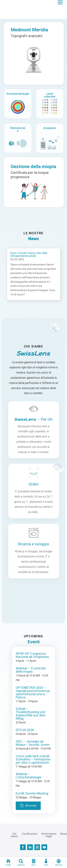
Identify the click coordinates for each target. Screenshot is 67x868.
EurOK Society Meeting (32, 793)
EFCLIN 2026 (25, 730)
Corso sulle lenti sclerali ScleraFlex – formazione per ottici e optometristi (33, 759)
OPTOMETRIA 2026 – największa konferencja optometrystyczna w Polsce (33, 692)
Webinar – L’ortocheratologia (28, 776)
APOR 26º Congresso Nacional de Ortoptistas (32, 655)
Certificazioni (30, 834)
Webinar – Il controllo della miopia (31, 670)
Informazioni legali (49, 835)
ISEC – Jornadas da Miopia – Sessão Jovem (33, 743)
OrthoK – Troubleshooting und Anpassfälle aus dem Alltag (31, 714)
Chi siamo (14, 835)
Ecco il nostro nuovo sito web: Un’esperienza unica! (29, 254)
